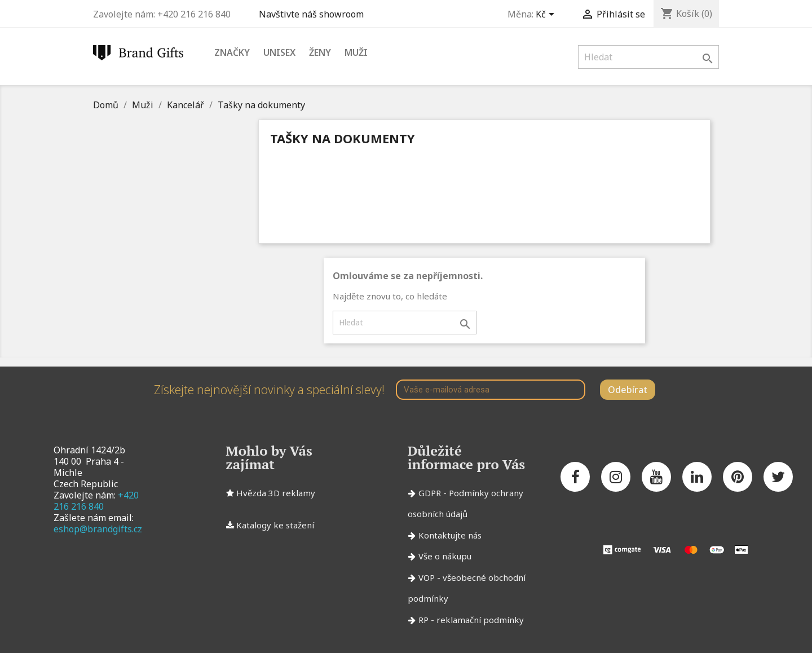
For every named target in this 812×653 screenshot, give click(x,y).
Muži (356, 52)
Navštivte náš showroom (314, 14)
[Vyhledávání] (648, 57)
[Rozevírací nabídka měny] (547, 15)
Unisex (279, 52)
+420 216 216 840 (96, 501)
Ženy (320, 52)
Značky (232, 52)
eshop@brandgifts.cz (98, 529)
